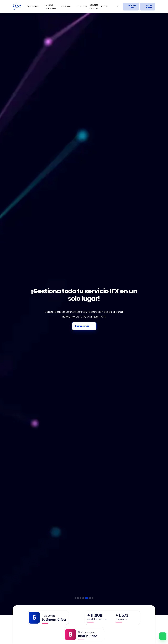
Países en (48, 616)
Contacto (82, 6)
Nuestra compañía (50, 6)
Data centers (87, 632)
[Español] (118, 7)
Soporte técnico (94, 6)
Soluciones (33, 6)
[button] (75, 598)
